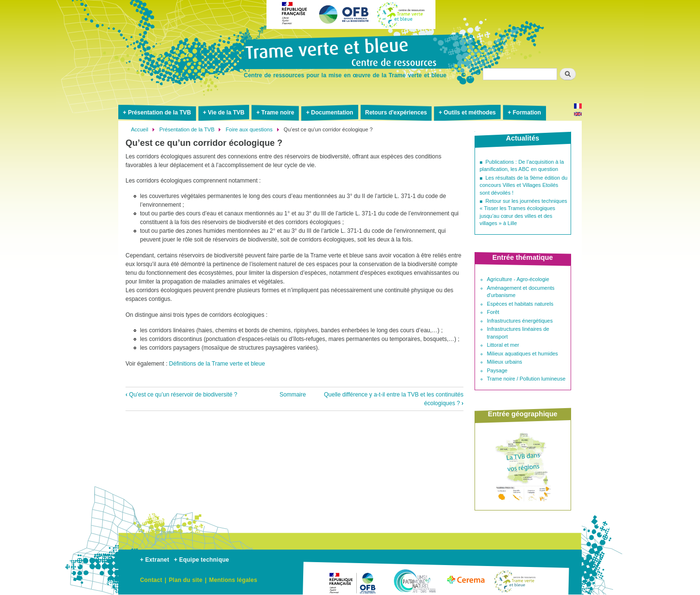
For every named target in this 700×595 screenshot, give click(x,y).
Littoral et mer (503, 345)
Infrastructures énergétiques (520, 321)
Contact (151, 580)
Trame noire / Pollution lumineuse (526, 379)
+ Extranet (154, 560)
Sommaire (293, 395)
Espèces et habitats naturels (520, 304)
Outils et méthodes (470, 113)
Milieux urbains (505, 362)
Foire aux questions (249, 129)
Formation (527, 113)
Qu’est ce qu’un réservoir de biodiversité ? (181, 395)
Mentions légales (233, 580)
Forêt (493, 312)
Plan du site (186, 580)
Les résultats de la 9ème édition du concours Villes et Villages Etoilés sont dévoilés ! (524, 185)
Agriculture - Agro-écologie (518, 279)
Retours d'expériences (396, 113)
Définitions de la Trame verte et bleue (217, 364)
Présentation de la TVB (160, 113)
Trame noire (278, 113)
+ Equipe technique (201, 560)
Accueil (140, 129)
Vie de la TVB (226, 113)
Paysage (497, 370)
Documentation (332, 113)
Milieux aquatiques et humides (523, 354)
